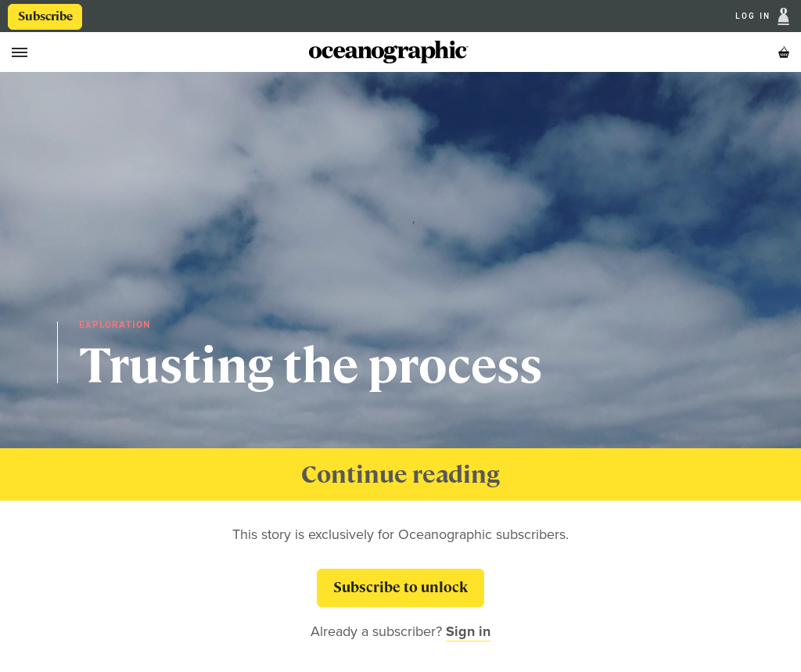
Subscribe (45, 16)
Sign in (468, 631)
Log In (755, 17)
